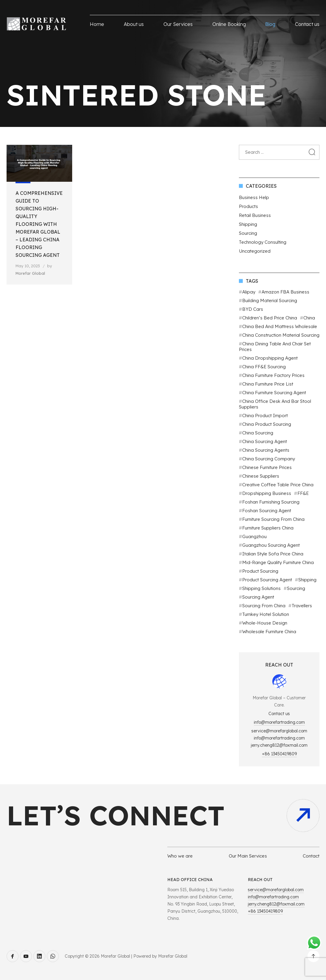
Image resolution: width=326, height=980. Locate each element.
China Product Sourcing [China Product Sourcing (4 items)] (267, 424)
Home (97, 24)
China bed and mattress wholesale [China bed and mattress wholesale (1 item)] (280, 326)
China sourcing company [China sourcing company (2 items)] (269, 459)
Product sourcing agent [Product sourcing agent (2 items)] (267, 580)
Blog (270, 24)
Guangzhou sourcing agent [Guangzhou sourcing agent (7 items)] (271, 545)
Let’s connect (116, 815)
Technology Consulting (263, 242)
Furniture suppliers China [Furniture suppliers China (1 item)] (268, 528)
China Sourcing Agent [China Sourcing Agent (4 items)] (265, 441)
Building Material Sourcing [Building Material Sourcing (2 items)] (270, 300)
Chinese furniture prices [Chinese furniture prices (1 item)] (267, 467)
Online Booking (229, 24)
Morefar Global (30, 273)
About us (134, 24)
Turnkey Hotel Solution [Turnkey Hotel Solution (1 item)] (266, 614)
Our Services (178, 24)
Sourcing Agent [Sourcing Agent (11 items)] (258, 597)
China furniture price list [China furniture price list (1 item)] (268, 384)
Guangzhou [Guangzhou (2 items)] (254, 536)
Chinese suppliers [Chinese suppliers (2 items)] (261, 476)
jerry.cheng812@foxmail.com (279, 745)
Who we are (180, 856)
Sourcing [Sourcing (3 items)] (296, 588)
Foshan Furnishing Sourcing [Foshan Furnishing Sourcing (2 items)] (271, 502)
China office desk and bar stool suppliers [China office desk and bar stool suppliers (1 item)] (275, 404)
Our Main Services (248, 856)
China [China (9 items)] (309, 318)
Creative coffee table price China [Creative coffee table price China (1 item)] (278, 485)
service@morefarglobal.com (279, 731)
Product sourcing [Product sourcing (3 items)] (260, 571)
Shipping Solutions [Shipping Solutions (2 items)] (261, 588)
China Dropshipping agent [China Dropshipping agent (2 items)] (270, 358)
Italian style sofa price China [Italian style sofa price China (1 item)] (273, 554)
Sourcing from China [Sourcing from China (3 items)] (264, 606)
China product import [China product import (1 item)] (265, 416)
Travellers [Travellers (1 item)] (302, 606)
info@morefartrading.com (279, 722)
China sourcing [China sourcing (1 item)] (258, 433)
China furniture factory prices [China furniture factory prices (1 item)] (273, 375)
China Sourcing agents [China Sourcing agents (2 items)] (266, 450)
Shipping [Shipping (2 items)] (307, 580)
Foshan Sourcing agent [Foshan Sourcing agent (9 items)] (267, 511)
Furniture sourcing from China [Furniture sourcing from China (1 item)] (273, 519)
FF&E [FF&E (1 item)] (303, 493)
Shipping (248, 224)
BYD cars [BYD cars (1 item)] (253, 309)
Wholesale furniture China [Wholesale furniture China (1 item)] (269, 632)
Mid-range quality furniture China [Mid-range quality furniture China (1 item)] (278, 562)
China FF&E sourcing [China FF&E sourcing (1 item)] (264, 367)
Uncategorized (255, 251)
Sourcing (248, 233)
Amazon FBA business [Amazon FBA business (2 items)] (285, 292)
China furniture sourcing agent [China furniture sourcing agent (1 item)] (274, 393)
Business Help (254, 197)
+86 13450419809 (279, 754)
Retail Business (255, 215)
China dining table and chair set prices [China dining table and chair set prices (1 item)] (275, 347)
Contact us (307, 24)
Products (248, 206)
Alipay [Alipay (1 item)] (249, 292)
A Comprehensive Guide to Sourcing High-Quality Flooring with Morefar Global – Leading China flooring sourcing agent (39, 224)
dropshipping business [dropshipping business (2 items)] (267, 493)
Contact (311, 856)
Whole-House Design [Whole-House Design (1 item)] (265, 623)
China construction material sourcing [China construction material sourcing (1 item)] (281, 335)
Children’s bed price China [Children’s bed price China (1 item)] (270, 318)
